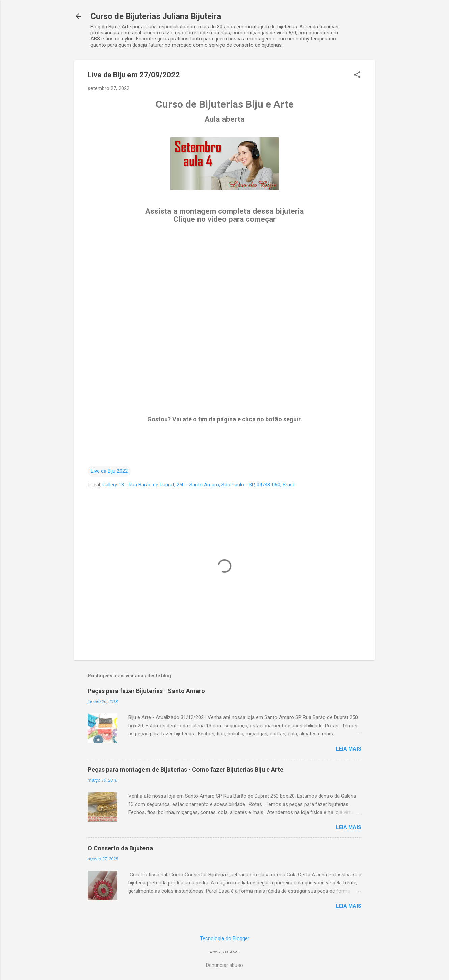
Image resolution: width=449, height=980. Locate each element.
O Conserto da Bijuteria (120, 848)
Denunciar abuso (224, 965)
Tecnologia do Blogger (225, 938)
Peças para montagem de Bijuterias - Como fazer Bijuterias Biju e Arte (186, 770)
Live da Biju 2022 (109, 471)
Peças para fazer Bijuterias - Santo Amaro (146, 691)
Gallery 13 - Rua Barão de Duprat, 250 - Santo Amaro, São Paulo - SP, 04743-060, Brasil (199, 485)
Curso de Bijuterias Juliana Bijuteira (156, 16)
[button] (357, 75)
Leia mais (349, 749)
